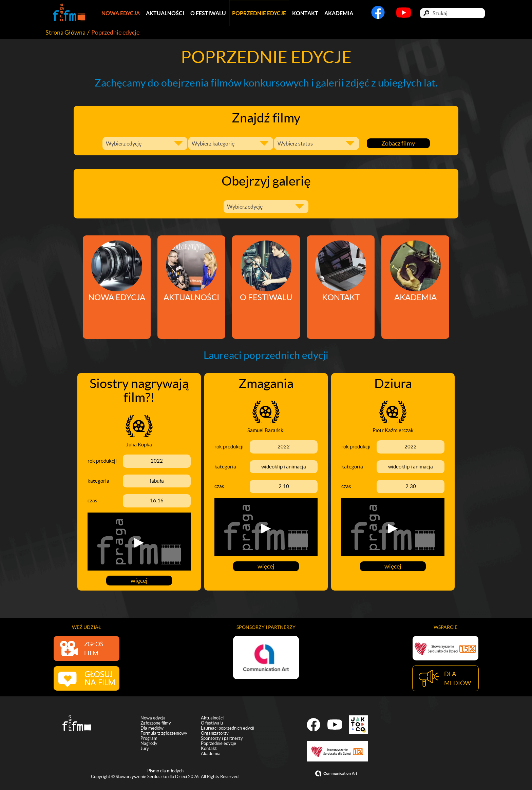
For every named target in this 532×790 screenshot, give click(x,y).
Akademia (339, 13)
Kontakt (305, 13)
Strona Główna (65, 32)
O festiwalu (208, 13)
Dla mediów (152, 729)
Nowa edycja (121, 13)
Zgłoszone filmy (156, 724)
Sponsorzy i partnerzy (222, 739)
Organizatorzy (215, 734)
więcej (139, 580)
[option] (266, 657)
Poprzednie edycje (259, 13)
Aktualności (165, 13)
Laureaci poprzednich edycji (227, 729)
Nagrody (149, 744)
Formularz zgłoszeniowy (164, 734)
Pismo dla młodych (165, 772)
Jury (145, 749)
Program (149, 739)
